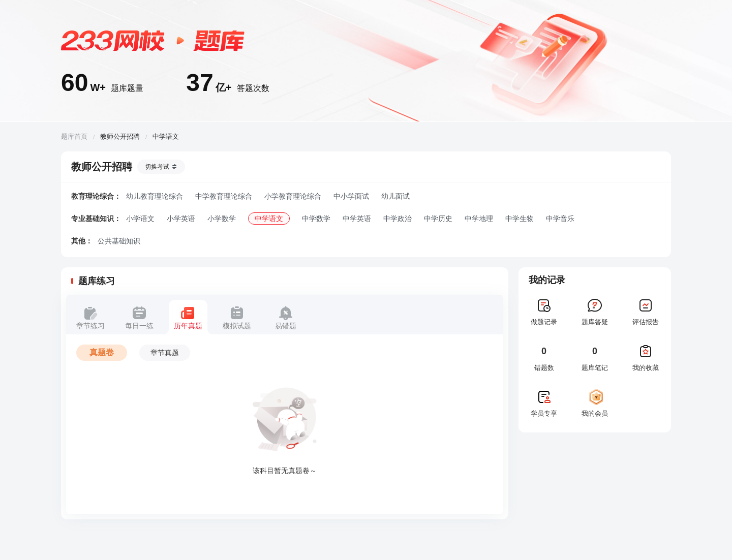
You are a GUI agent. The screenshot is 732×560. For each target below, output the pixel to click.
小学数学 (222, 219)
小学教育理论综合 (293, 196)
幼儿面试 (395, 196)
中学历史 (438, 219)
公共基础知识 (119, 241)
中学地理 (479, 219)
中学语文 (269, 219)
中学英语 (357, 219)
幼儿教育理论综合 (155, 196)
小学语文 (140, 219)
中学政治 (398, 219)
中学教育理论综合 (224, 196)
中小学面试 (351, 196)
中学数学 (316, 219)
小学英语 (181, 219)
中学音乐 (560, 219)
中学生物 (520, 219)
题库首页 (74, 136)
